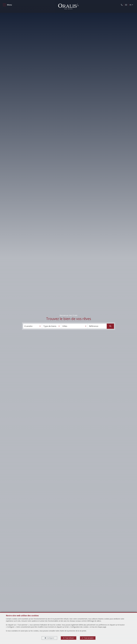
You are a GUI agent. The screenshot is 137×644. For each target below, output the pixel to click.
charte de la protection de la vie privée (73, 631)
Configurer (51, 638)
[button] (33, 326)
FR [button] (130, 6)
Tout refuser (69, 638)
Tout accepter (89, 638)
